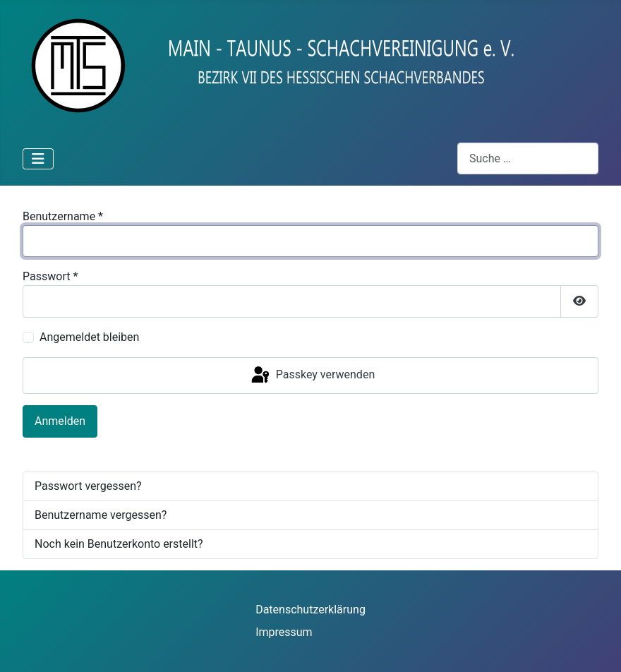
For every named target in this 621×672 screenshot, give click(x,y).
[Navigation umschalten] (38, 159)
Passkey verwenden (312, 376)
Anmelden (60, 421)
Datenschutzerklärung (310, 610)
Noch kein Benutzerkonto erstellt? (119, 544)
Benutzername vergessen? (101, 515)
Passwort (50, 276)
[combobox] (528, 158)
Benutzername (63, 216)
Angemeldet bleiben (89, 337)
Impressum (284, 632)
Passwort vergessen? (88, 486)
